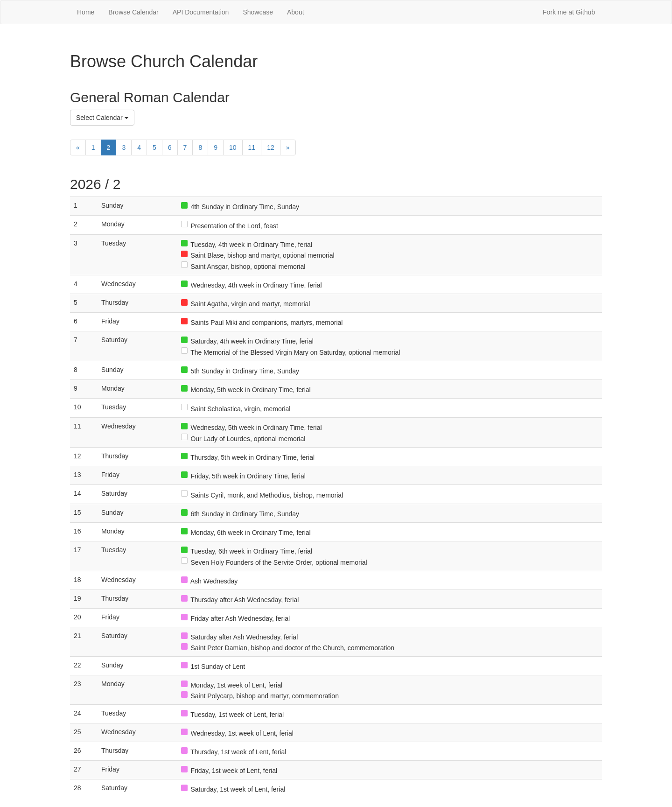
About (296, 12)
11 (252, 147)
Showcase (258, 12)
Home (86, 12)
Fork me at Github (569, 12)
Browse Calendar (133, 12)
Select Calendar (102, 118)
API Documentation (201, 12)
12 (271, 147)
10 (233, 147)
